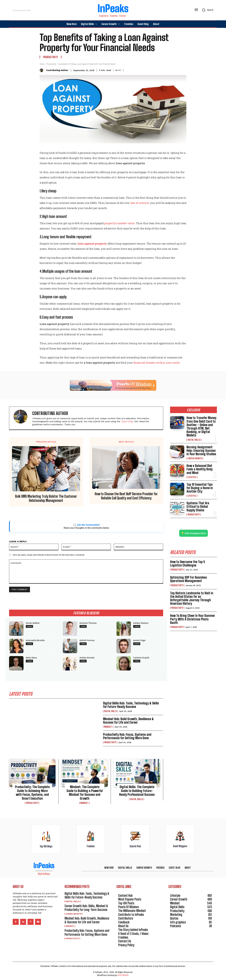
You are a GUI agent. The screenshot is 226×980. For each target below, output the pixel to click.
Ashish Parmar (87, 640)
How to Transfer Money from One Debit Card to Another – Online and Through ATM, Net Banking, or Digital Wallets (201, 427)
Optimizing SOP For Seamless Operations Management (188, 579)
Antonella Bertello (35, 640)
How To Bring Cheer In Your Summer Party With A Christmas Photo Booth (193, 619)
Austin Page (139, 640)
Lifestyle (192, 477)
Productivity (51, 57)
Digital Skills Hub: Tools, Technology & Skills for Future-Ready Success (131, 705)
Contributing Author (57, 70)
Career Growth (195, 458)
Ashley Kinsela (87, 658)
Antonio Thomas (88, 623)
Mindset (108, 727)
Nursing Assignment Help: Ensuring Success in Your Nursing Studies (201, 451)
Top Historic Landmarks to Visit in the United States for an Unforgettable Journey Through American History (192, 598)
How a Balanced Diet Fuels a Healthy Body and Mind (200, 469)
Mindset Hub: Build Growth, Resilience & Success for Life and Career (128, 721)
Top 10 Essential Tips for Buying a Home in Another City (200, 488)
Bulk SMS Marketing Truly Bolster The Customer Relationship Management (46, 498)
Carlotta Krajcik (141, 658)
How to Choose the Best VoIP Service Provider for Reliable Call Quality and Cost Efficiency (126, 496)
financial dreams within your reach (157, 363)
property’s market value (119, 223)
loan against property (92, 244)
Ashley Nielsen (141, 623)
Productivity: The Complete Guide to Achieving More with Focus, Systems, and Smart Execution (32, 793)
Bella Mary (31, 658)
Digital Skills (110, 711)
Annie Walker (33, 623)
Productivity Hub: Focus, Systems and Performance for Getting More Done (127, 736)
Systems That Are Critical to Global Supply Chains (198, 507)
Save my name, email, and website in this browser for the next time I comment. (49, 555)
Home (42, 64)
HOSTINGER (123, 975)
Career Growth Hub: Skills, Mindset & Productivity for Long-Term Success (86, 908)
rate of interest (139, 203)
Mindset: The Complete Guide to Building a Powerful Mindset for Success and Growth (85, 793)
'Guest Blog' (127, 421)
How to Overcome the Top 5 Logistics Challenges (188, 564)
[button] (207, 10)
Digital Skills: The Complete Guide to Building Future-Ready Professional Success (137, 791)
